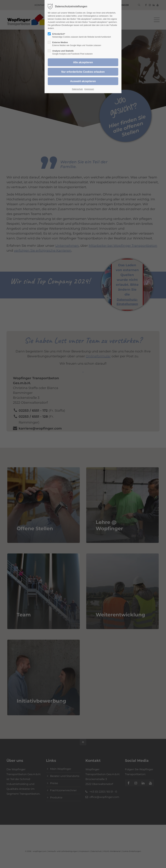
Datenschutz (77, 89)
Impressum (89, 89)
